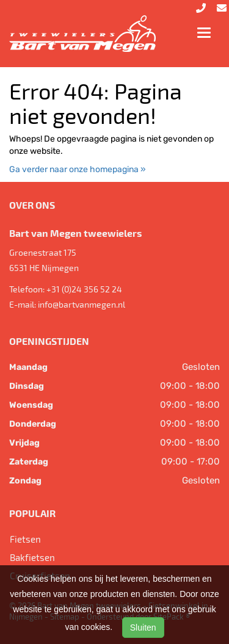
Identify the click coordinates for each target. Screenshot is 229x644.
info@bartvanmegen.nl (82, 304)
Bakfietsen (32, 557)
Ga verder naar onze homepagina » (78, 169)
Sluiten (143, 628)
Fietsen (25, 539)
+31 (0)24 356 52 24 (84, 289)
